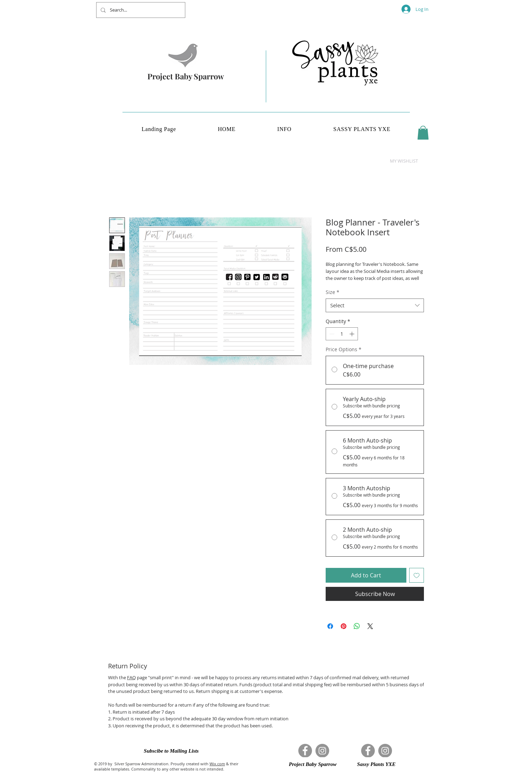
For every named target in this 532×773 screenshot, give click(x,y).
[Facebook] (305, 751)
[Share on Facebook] (330, 626)
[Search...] (140, 10)
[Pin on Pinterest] (344, 626)
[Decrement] (331, 334)
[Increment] (353, 334)
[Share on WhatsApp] (357, 626)
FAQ (131, 677)
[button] (423, 133)
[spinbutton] (342, 334)
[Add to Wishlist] (417, 575)
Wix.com (217, 764)
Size (332, 292)
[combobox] (375, 305)
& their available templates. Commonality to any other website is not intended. (166, 766)
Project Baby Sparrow (186, 76)
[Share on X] (370, 626)
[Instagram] (322, 751)
